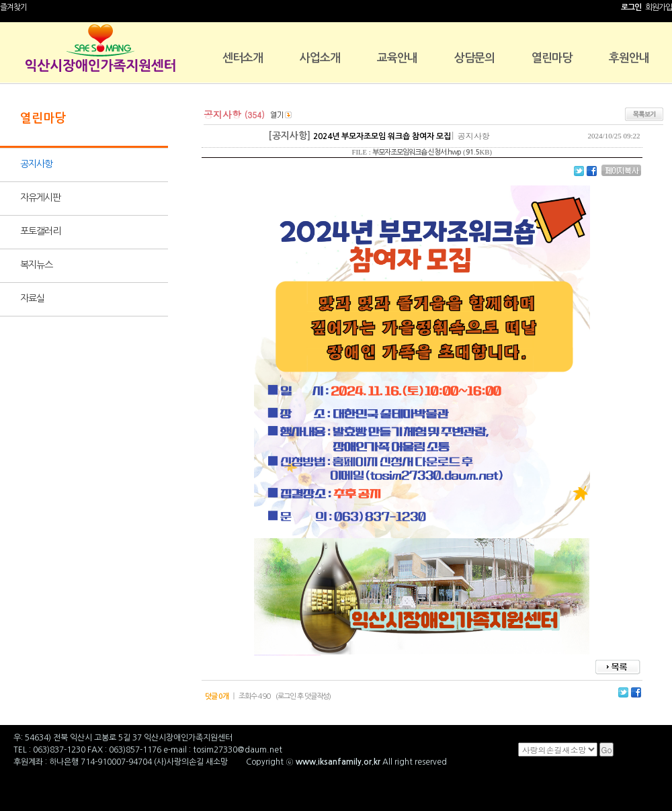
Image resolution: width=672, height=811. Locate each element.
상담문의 (474, 58)
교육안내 (397, 58)
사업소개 (320, 58)
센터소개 (243, 58)
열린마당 (552, 58)
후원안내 (629, 58)
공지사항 (36, 164)
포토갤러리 (40, 231)
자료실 (32, 298)
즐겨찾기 (13, 7)
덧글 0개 (217, 696)
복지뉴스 (36, 265)
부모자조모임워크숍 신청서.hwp (417, 152)
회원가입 (659, 7)
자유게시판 (40, 198)
